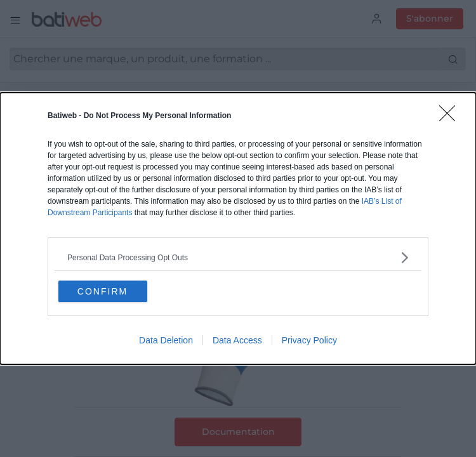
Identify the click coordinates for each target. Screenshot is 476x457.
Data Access (237, 341)
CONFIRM (103, 291)
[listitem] (238, 257)
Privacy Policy (309, 341)
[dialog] (238, 229)
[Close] (451, 117)
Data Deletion (166, 341)
